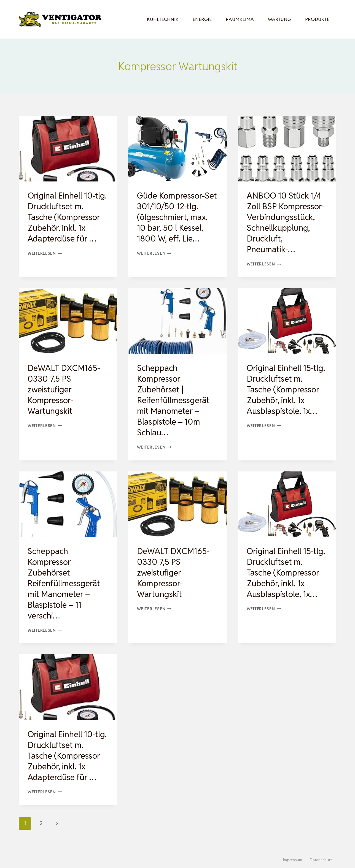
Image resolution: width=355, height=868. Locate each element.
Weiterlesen (45, 253)
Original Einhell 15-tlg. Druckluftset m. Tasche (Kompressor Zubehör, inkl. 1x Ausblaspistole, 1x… (286, 390)
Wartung (279, 19)
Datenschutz (321, 860)
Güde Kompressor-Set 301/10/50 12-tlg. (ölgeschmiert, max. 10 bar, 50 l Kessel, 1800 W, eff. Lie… (177, 217)
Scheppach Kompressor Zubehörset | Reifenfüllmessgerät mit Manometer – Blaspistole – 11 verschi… (64, 583)
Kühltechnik (163, 19)
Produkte (317, 19)
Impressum (293, 860)
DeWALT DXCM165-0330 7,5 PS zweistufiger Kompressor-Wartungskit (64, 390)
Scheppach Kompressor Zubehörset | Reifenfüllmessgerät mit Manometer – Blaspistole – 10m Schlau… (173, 400)
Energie (202, 19)
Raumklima (240, 19)
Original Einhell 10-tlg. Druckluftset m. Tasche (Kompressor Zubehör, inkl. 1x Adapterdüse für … (67, 217)
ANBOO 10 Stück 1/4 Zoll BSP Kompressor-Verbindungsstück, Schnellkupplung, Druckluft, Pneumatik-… (286, 223)
